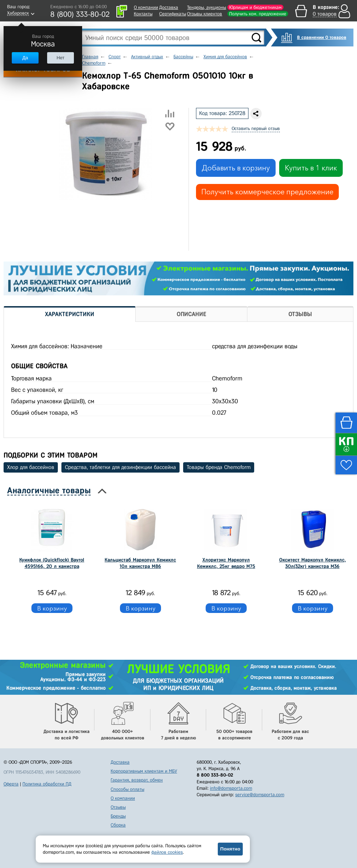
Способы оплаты (127, 789)
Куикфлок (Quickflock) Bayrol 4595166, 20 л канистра (52, 563)
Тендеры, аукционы (207, 7)
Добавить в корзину (236, 168)
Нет (60, 58)
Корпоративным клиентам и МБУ (144, 771)
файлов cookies (167, 852)
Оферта (11, 784)
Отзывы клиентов (205, 14)
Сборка (118, 825)
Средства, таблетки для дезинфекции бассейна (120, 467)
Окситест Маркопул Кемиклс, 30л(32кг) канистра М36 (313, 563)
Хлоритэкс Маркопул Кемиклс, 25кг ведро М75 (226, 563)
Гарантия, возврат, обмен (137, 780)
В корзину (52, 608)
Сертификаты (173, 14)
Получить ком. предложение (258, 14)
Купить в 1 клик (311, 168)
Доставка (169, 7)
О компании (146, 7)
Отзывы (118, 807)
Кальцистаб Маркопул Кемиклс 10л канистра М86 (140, 563)
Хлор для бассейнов (31, 467)
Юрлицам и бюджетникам (255, 7)
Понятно (230, 849)
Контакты (143, 14)
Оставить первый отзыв (256, 128)
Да (25, 58)
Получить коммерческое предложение (267, 192)
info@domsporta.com (231, 788)
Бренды (118, 816)
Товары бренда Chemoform (219, 467)
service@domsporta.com (260, 795)
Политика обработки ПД (47, 784)
